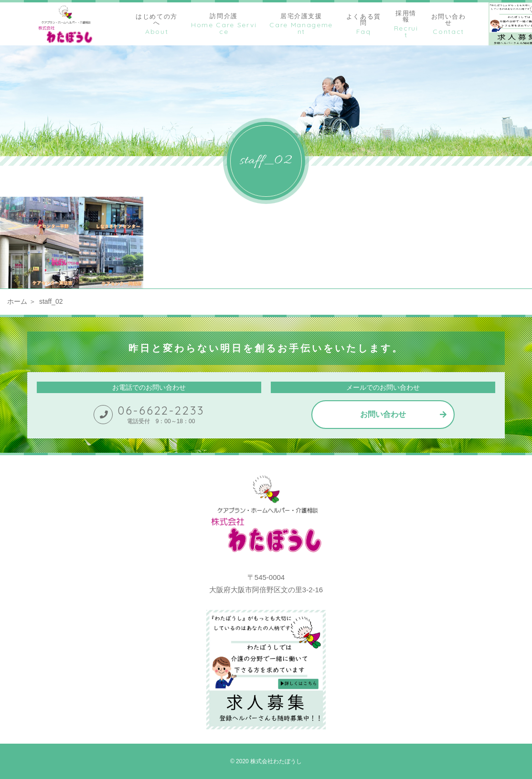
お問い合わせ (383, 414)
